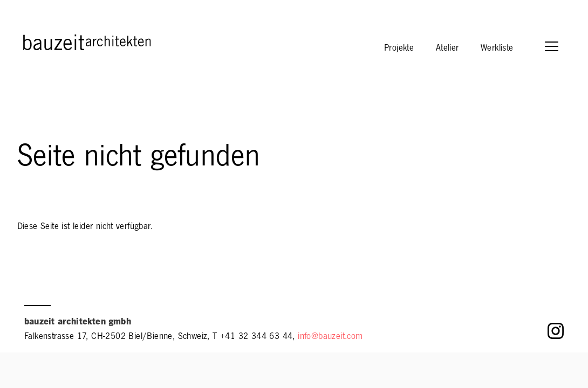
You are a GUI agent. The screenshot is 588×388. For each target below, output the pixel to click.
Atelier (447, 49)
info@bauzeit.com (330, 337)
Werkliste (497, 49)
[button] (557, 48)
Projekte (399, 49)
